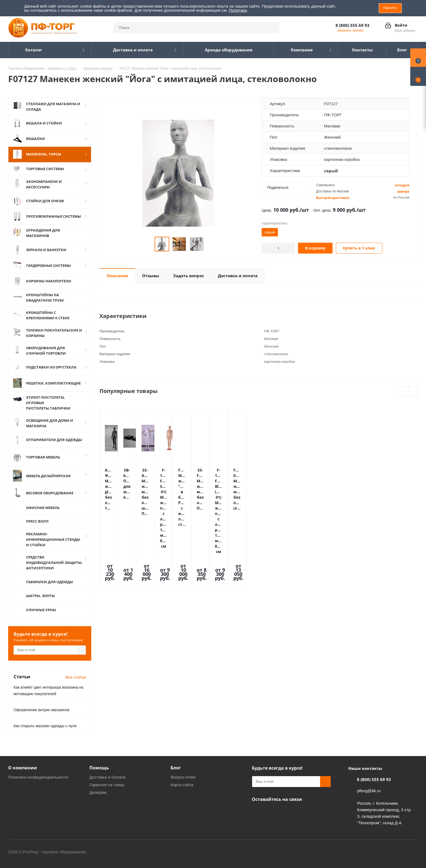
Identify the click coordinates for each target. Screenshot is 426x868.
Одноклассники (257, 819)
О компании (23, 775)
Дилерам (98, 799)
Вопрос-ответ (183, 784)
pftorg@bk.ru (369, 798)
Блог (176, 775)
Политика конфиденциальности (38, 784)
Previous (405, 391)
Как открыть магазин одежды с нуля (45, 733)
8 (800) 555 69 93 (353, 25)
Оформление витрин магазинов (42, 717)
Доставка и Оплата (107, 784)
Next (413, 391)
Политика (238, 10)
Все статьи (76, 684)
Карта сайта (182, 791)
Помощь (99, 775)
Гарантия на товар (107, 791)
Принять (390, 8)
